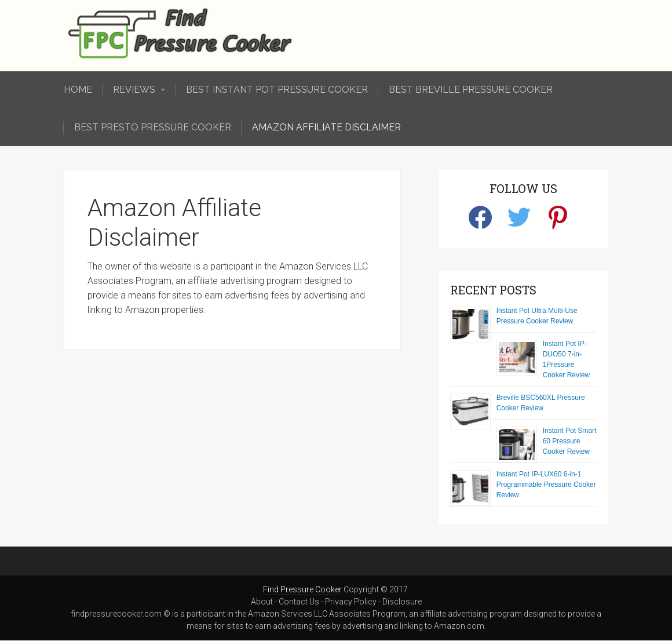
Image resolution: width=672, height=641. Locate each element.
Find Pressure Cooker (302, 589)
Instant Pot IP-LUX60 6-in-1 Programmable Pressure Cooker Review (546, 485)
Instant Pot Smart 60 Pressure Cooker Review (570, 441)
